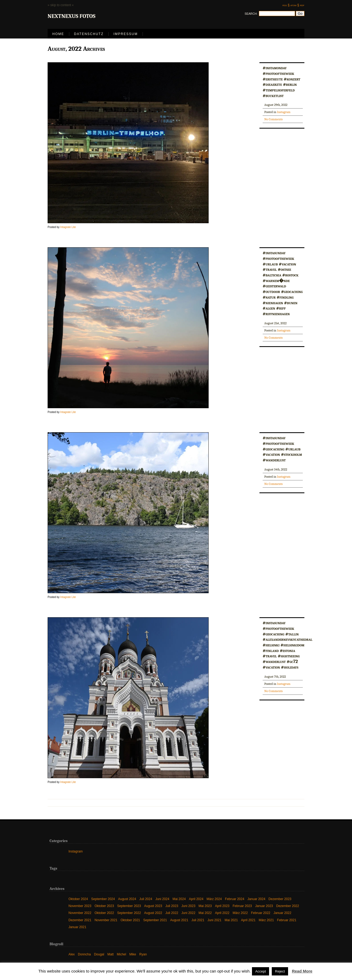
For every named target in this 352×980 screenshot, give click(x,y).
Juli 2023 (172, 906)
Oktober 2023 (104, 906)
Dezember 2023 (280, 899)
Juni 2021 (215, 920)
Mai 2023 (205, 906)
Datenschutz (89, 34)
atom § (295, 5)
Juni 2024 (162, 899)
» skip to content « (61, 5)
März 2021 (266, 920)
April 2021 (248, 920)
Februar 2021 (287, 920)
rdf (302, 5)
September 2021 (155, 920)
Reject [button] (280, 971)
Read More (302, 971)
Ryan (143, 954)
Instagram (284, 112)
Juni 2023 (188, 906)
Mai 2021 (231, 920)
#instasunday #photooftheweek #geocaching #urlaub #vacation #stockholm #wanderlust (282, 449)
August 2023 (153, 906)
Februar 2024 (235, 899)
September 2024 (103, 899)
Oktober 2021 (130, 920)
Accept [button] (261, 971)
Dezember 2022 (288, 906)
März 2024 (214, 899)
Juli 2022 (172, 913)
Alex (72, 954)
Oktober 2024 (78, 899)
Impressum (126, 34)
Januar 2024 (256, 899)
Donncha (84, 954)
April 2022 (222, 913)
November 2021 (106, 920)
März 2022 (240, 913)
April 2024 (196, 899)
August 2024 (127, 899)
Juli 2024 (146, 899)
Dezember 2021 (80, 920)
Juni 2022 (188, 913)
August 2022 (153, 913)
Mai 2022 (205, 913)
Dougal (99, 954)
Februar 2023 (242, 906)
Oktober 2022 (104, 913)
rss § (286, 5)
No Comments (273, 119)
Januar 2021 (77, 927)
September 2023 (129, 906)
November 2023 (80, 906)
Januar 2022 (283, 913)
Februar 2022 (261, 913)
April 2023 (222, 906)
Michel (122, 954)
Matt (110, 954)
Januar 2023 (264, 906)
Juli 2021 (198, 920)
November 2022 (80, 913)
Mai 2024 (179, 899)
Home (58, 34)
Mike (133, 954)
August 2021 (179, 920)
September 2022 (129, 913)
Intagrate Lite (68, 227)
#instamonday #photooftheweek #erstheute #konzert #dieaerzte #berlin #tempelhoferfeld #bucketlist (282, 82)
